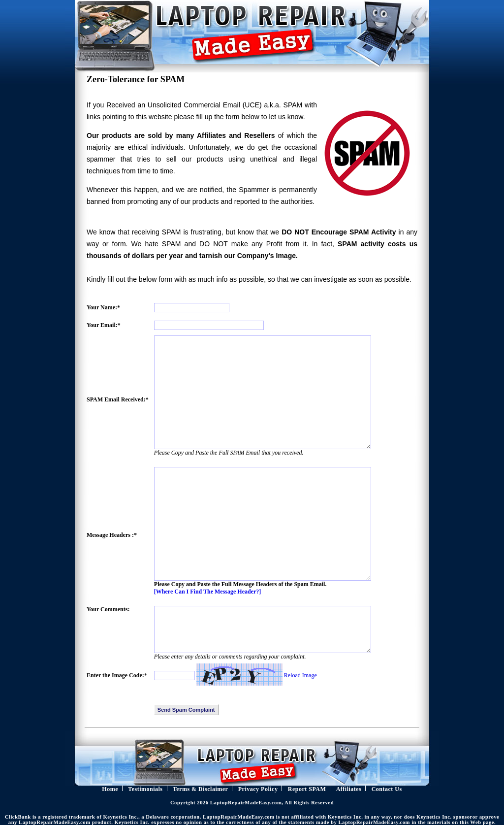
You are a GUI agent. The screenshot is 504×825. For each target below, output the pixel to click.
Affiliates (349, 789)
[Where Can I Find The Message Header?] (208, 592)
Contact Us (387, 789)
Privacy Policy (258, 789)
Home (110, 789)
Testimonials (145, 789)
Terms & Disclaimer (201, 789)
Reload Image (300, 675)
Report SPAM (307, 789)
